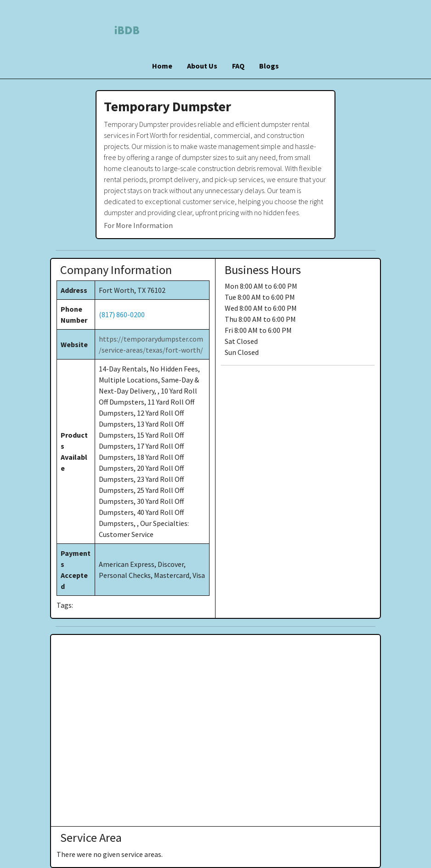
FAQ (238, 66)
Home (162, 66)
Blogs (269, 66)
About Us (202, 66)
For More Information (138, 225)
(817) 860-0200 (122, 314)
